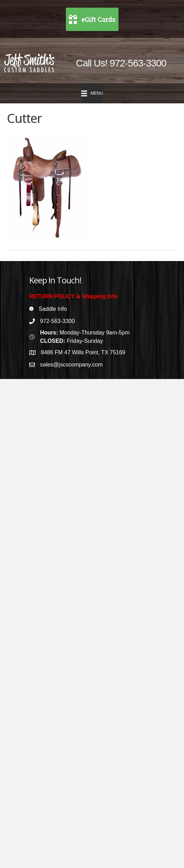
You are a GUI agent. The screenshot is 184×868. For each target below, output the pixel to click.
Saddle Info (53, 309)
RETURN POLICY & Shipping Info (73, 296)
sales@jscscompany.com (71, 365)
